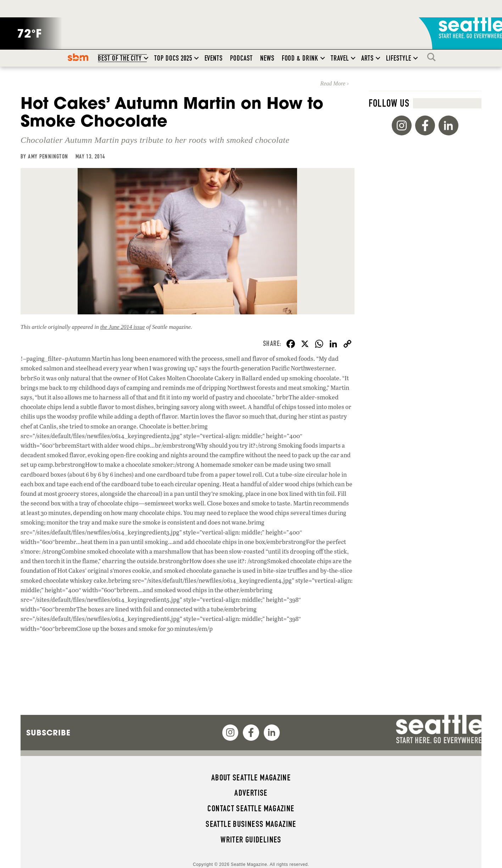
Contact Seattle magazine (251, 808)
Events (214, 58)
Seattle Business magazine (251, 824)
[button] (146, 58)
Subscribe (48, 733)
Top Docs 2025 (173, 58)
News (267, 58)
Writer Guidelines (251, 840)
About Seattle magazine (251, 778)
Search (433, 57)
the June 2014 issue (123, 327)
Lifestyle (399, 58)
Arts (368, 58)
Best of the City (120, 58)
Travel (340, 58)
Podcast (241, 58)
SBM (78, 57)
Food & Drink (300, 58)
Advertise (251, 793)
